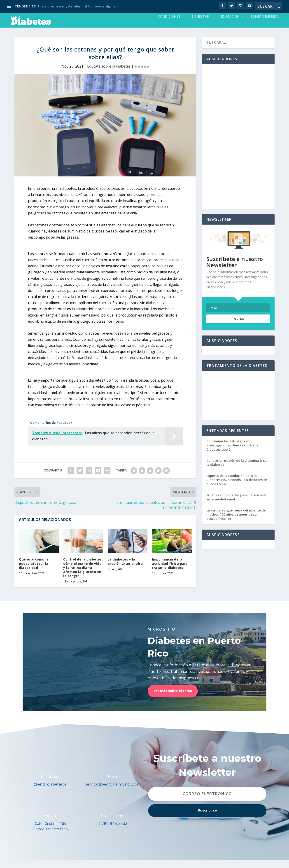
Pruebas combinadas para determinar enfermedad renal (237, 505)
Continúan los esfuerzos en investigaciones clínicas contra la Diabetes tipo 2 (232, 453)
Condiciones (169, 24)
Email (113, 784)
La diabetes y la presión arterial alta (125, 569)
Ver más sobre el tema (173, 699)
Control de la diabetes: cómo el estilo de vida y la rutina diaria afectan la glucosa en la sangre (83, 575)
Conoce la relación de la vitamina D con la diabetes (238, 470)
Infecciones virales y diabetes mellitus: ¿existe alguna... (78, 6)
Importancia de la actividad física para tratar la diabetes (170, 571)
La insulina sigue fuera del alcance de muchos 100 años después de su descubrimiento (236, 522)
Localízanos (50, 824)
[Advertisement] (238, 144)
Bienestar (200, 24)
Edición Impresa (265, 24)
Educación (230, 24)
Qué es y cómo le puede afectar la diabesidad (34, 571)
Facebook (50, 784)
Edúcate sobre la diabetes (109, 74)
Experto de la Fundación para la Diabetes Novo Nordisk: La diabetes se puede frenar (237, 487)
